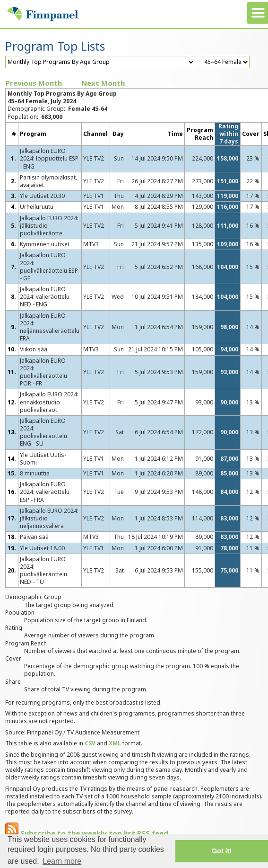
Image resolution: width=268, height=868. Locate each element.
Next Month (103, 83)
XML (115, 743)
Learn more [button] (62, 861)
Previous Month (34, 83)
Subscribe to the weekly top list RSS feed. (88, 833)
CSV (90, 743)
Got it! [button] (222, 851)
